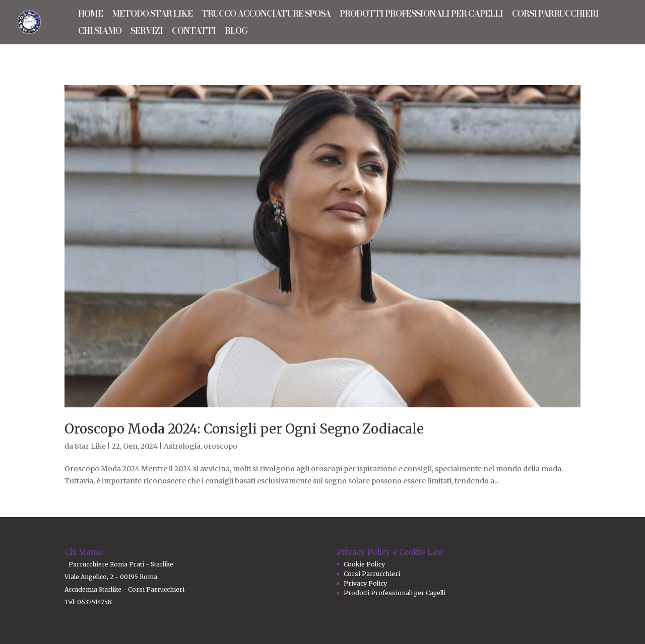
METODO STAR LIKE (152, 15)
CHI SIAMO (100, 32)
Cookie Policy (364, 564)
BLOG (236, 32)
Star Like (90, 446)
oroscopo (220, 446)
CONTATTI (194, 32)
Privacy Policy (365, 583)
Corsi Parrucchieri (372, 574)
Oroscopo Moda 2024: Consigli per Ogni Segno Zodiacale (244, 429)
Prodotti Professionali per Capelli (395, 593)
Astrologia (182, 446)
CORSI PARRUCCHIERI (555, 15)
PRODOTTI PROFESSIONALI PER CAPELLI (421, 15)
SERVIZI (147, 32)
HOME (90, 15)
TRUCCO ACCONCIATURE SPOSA (266, 15)
